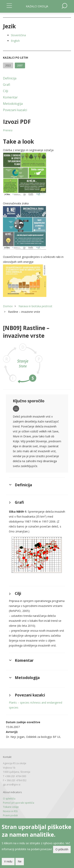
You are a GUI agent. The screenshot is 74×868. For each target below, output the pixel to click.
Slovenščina (18, 35)
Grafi (7, 85)
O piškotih (62, 849)
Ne (20, 861)
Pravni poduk (10, 815)
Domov (8, 306)
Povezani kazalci (15, 110)
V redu (8, 861)
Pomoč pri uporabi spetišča (19, 803)
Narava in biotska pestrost (35, 306)
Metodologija (13, 104)
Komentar (10, 97)
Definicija (10, 78)
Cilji (6, 91)
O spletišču (9, 799)
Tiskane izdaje (11, 807)
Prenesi (8, 130)
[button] (37, 174)
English (15, 41)
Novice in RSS (10, 811)
